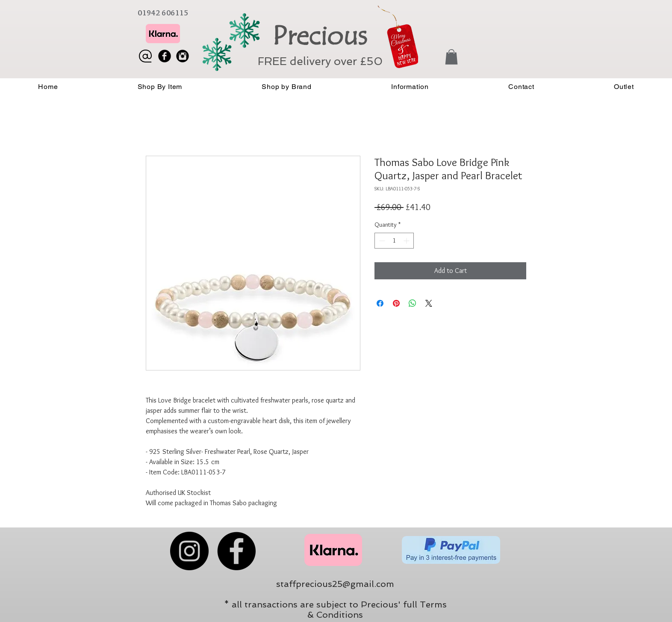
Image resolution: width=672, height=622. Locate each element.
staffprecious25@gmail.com (335, 584)
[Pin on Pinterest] (396, 303)
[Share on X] (429, 303)
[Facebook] (236, 551)
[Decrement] (381, 241)
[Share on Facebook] (380, 303)
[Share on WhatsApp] (413, 303)
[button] (451, 57)
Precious (320, 36)
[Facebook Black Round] (165, 56)
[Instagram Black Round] (183, 56)
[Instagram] (189, 551)
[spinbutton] (394, 241)
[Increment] (407, 241)
